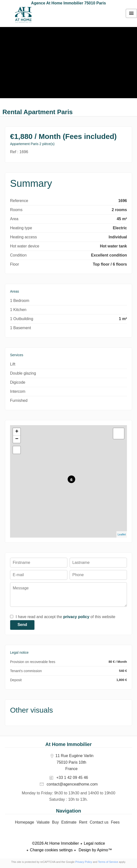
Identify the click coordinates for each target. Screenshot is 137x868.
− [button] (17, 439)
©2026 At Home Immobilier (56, 843)
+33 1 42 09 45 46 (72, 778)
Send (22, 625)
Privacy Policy (84, 862)
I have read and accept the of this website (65, 617)
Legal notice (94, 843)
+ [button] (17, 432)
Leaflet (122, 534)
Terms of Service (108, 862)
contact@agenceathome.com (72, 784)
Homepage (23, 15)
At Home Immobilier (68, 744)
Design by (95, 850)
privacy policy (76, 617)
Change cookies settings (51, 850)
